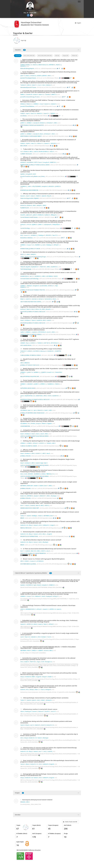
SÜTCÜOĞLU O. (42, 332)
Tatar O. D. (33, 113)
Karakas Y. (36, 496)
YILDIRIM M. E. (37, 474)
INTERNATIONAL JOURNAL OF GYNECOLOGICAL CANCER (35, 165)
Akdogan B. (48, 690)
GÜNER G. (30, 443)
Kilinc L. (44, 534)
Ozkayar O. (45, 677)
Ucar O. (32, 725)
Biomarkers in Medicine (26, 238)
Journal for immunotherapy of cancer (30, 97)
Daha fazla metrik (70, 822)
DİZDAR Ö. (23, 66)
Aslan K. (33, 434)
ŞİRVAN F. (45, 76)
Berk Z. (36, 624)
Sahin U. (22, 712)
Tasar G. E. (27, 637)
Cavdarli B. (39, 320)
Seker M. (38, 505)
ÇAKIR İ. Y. (40, 224)
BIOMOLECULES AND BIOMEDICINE (29, 190)
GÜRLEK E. (30, 351)
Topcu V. (34, 320)
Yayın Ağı (20, 40)
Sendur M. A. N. (24, 525)
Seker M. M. (34, 551)
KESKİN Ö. (41, 650)
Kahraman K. (44, 351)
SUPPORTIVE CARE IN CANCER (28, 388)
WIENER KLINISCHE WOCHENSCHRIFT (30, 508)
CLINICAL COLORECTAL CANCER (29, 446)
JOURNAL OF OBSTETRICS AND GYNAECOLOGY (32, 413)
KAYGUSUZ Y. (50, 123)
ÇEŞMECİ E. (35, 224)
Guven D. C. (47, 113)
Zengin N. (53, 525)
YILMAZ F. (23, 113)
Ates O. (48, 453)
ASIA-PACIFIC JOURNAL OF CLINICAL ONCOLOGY (33, 312)
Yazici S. (43, 690)
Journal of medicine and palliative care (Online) (32, 176)
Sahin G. (29, 85)
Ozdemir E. (33, 561)
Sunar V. (28, 196)
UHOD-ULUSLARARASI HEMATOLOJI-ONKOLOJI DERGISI (34, 436)
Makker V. (23, 94)
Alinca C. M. (38, 309)
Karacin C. (23, 196)
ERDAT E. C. (23, 254)
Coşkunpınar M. (48, 224)
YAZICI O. (52, 151)
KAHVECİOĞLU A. (25, 276)
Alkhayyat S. (54, 215)
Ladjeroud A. (29, 215)
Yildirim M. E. (43, 267)
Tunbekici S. (23, 85)
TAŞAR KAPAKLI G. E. (30, 396)
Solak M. (41, 486)
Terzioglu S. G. (48, 662)
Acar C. (40, 85)
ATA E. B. (29, 224)
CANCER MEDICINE (25, 426)
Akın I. (44, 85)
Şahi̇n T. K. (23, 76)
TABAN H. (53, 113)
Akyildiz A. (23, 585)
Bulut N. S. (35, 65)
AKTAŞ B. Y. (23, 224)
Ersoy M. (49, 196)
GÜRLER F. (23, 343)
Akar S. (33, 309)
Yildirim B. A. (41, 410)
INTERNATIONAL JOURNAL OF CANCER (30, 249)
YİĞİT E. (36, 162)
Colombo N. (29, 94)
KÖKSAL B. (23, 104)
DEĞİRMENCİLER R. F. (31, 609)
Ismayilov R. (46, 162)
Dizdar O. (27, 662)
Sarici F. (42, 434)
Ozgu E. (39, 662)
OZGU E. (44, 474)
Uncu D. (48, 551)
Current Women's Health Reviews (29, 217)
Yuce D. (49, 637)
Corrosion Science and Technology (29, 279)
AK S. (29, 423)
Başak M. (28, 267)
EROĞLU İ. (30, 286)
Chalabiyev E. (42, 235)
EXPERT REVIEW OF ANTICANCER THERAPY (31, 136)
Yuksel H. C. (35, 85)
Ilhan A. (28, 343)
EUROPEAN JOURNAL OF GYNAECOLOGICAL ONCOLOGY (35, 399)
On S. (22, 151)
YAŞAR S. (28, 143)
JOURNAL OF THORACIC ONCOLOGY (30, 365)
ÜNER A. (34, 677)
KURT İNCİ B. (47, 343)
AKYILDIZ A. (54, 143)
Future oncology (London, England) (29, 198)
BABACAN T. (30, 486)
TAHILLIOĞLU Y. (56, 224)
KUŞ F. (22, 235)
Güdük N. (39, 76)
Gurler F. (23, 332)
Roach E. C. (48, 712)
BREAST (22, 518)
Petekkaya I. (35, 516)
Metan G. (23, 299)
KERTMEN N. (52, 65)
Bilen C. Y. (38, 690)
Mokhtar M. (41, 215)
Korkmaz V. (23, 309)
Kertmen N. (28, 677)
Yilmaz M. (23, 267)
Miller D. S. (54, 94)
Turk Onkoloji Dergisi (26, 269)
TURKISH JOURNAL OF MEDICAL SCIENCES (31, 334)
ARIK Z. (56, 123)
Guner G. (59, 609)
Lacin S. (22, 396)
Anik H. (30, 186)
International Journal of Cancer (28, 87)
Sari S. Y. (32, 276)
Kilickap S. (32, 690)
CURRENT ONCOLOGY (26, 154)
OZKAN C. (27, 561)
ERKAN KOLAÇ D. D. (44, 65)
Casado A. (35, 94)
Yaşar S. (28, 113)
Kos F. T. (22, 505)
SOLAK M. (46, 650)
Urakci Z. (33, 196)
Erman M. (23, 690)
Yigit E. (35, 585)
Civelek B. (33, 505)
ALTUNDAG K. (40, 561)
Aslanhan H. (49, 85)
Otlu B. (54, 299)
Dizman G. (41, 299)
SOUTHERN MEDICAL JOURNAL (28, 564)
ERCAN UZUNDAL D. (44, 151)
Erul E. (44, 245)
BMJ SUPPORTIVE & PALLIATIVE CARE (30, 376)
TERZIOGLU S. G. (50, 474)
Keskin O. (36, 486)
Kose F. (42, 104)
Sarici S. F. (53, 712)
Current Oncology (25, 228)
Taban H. (46, 624)
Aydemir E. (35, 332)
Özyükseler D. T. (35, 267)
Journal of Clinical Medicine (27, 106)
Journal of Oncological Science (28, 78)
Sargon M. (39, 677)
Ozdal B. (49, 320)
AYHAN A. (33, 423)
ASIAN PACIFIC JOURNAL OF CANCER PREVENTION (33, 553)
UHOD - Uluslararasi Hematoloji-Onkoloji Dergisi (33, 257)
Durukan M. (36, 123)
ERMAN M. (27, 363)
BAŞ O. (28, 76)
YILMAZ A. (38, 196)
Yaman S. (36, 525)
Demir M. (43, 725)
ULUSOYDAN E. (43, 286)
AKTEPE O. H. (51, 286)
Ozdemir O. (54, 104)
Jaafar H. (35, 215)
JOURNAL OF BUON (25, 456)
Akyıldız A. (23, 174)
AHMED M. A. (53, 162)
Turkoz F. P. (23, 516)
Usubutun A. (34, 637)
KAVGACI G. (33, 76)
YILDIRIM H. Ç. (24, 186)
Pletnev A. (44, 423)
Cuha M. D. (28, 299)
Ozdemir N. (38, 725)
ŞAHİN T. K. (23, 123)
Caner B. (36, 151)
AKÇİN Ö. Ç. (59, 65)
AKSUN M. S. (30, 384)
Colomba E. (48, 94)
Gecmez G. (35, 712)
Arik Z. (22, 474)
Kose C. (38, 434)
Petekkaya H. (28, 712)
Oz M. (26, 474)
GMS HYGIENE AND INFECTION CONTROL (31, 302)
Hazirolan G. (35, 299)
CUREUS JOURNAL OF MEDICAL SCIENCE (31, 355)
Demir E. (41, 162)
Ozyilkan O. (47, 215)
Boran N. (48, 309)
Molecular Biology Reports (27, 68)
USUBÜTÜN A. (39, 396)
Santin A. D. (42, 94)
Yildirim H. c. (40, 113)
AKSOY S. (47, 505)
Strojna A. (39, 423)
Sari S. (35, 410)
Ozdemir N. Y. (46, 525)
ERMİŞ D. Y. (35, 650)
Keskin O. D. (23, 496)
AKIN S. (49, 76)
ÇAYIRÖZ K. (58, 186)
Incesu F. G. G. (31, 245)
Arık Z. (34, 174)
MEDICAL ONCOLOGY (26, 528)
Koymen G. (47, 104)
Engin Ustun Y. (44, 463)
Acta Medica (24, 116)
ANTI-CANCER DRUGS (26, 345)
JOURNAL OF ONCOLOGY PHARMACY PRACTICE (33, 290)
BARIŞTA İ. (40, 205)
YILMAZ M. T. (24, 351)
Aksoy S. (31, 525)
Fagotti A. (50, 423)
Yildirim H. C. (30, 104)
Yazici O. (27, 505)
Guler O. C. (30, 410)
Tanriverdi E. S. (48, 299)
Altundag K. (54, 496)
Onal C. (46, 410)
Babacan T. (41, 712)
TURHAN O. (40, 343)
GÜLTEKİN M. (30, 162)
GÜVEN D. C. (37, 104)
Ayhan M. (44, 196)
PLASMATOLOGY (25, 208)
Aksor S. (31, 542)
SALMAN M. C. (55, 267)
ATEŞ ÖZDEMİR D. (37, 186)
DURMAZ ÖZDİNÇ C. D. (26, 65)
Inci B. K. (49, 332)
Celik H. (51, 410)
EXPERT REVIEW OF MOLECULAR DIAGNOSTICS (32, 125)
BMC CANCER (24, 146)
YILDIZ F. (56, 276)
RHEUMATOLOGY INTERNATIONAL (29, 536)
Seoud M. (23, 215)
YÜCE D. (50, 396)
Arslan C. (43, 700)
